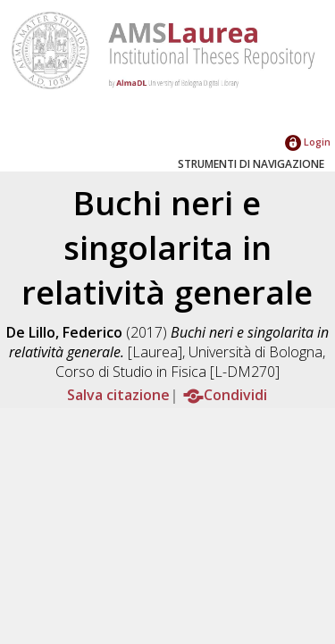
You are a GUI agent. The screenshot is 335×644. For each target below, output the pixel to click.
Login (308, 142)
